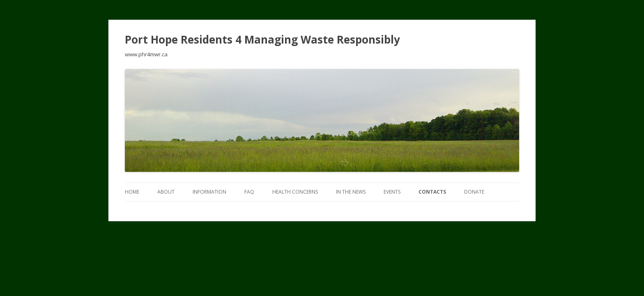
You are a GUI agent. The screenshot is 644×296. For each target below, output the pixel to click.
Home (132, 192)
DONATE (474, 192)
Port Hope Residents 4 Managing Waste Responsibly (262, 39)
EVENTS (392, 192)
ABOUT (166, 192)
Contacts (432, 192)
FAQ (249, 192)
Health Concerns (295, 192)
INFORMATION (209, 192)
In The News (351, 192)
